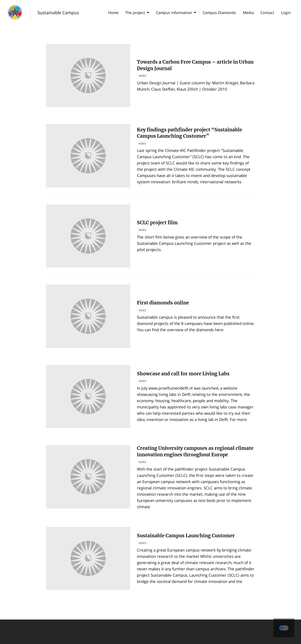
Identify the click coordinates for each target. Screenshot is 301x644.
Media (248, 13)
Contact (267, 13)
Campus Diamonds (219, 13)
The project (137, 13)
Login (286, 13)
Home (113, 13)
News (142, 76)
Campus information (176, 13)
